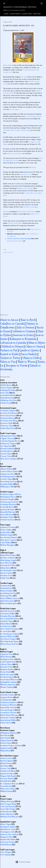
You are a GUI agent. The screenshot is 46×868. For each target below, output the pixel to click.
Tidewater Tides (7, 426)
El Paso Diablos (6, 530)
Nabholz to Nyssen (12, 346)
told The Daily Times (15, 223)
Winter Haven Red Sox (9, 644)
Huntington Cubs (8, 832)
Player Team (26, 14)
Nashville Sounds (7, 398)
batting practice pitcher (25, 188)
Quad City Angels (8, 674)
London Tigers (6, 479)
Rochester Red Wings (9, 421)
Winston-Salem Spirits (9, 603)
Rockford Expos (7, 677)
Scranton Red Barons (9, 413)
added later (32, 167)
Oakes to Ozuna (34, 346)
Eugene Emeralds (7, 740)
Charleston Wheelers (9, 705)
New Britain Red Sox (9, 481)
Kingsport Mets (7, 837)
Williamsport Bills (7, 487)
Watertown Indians (8, 789)
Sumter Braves (6, 723)
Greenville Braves (7, 507)
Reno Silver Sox (6, 563)
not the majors (14, 109)
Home (6, 14)
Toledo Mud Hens (8, 428)
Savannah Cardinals (8, 718)
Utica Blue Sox (6, 786)
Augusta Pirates (7, 697)
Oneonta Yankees (7, 778)
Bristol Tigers (6, 824)
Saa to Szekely (29, 354)
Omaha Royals (6, 403)
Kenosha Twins (6, 667)
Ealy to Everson (26, 327)
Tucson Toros (6, 456)
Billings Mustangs (7, 801)
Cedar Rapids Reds (8, 662)
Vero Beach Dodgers (8, 639)
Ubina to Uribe (31, 358)
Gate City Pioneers (8, 806)
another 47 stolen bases (14, 153)
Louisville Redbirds (8, 395)
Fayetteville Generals (8, 707)
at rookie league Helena (33, 116)
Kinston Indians (7, 591)
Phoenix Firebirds (7, 448)
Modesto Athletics (8, 558)
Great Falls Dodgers (8, 809)
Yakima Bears (5, 751)
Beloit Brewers (6, 657)
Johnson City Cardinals (10, 834)
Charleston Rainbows (9, 702)
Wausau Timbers (7, 687)
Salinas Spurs (5, 568)
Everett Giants (6, 743)
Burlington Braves (8, 659)
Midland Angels (7, 535)
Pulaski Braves (6, 844)
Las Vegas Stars (6, 446)
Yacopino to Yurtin (17, 365)
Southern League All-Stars (11, 494)
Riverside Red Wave (8, 565)
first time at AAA (25, 174)
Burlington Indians (8, 827)
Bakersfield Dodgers (8, 555)
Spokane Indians (7, 748)
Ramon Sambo (8, 65)
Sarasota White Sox (8, 636)
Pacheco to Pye (9, 350)
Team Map (36, 14)
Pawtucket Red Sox (8, 415)
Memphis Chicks (7, 517)
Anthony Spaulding (25, 239)
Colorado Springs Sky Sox (10, 441)
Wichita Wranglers (7, 545)
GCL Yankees (6, 855)
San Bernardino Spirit (9, 570)
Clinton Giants (6, 664)
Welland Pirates (6, 791)
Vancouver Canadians (9, 459)
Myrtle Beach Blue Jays (9, 715)
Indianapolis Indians (8, 390)
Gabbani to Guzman (24, 331)
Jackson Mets (6, 532)
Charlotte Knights (8, 499)
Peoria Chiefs (6, 672)
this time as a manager (31, 207)
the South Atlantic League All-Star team (16, 130)
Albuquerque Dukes (9, 436)
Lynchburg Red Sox (8, 593)
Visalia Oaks (5, 578)
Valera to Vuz (8, 362)
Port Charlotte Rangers (10, 629)
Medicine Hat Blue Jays (10, 817)
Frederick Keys (6, 588)
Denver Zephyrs (7, 388)
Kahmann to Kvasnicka (23, 339)
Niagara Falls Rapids (8, 776)
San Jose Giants (6, 573)
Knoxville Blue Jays (8, 512)
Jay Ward (24, 77)
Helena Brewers (7, 811)
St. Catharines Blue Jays (10, 784)
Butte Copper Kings (8, 804)
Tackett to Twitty (10, 358)
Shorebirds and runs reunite (15, 241)
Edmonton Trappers (8, 443)
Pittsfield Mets (6, 781)
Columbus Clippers (8, 410)
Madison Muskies (7, 669)
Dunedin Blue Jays (8, 616)
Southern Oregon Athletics (11, 745)
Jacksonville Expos (8, 509)
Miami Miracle (6, 624)
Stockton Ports (6, 575)
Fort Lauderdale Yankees (10, 619)
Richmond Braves (7, 418)
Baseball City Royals (8, 611)
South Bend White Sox (9, 679)
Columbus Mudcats (8, 504)
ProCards (10, 252)
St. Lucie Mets (6, 631)
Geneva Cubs (6, 768)
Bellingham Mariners (9, 733)
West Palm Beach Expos (9, 641)
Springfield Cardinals (9, 682)
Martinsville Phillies (8, 839)
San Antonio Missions (9, 537)
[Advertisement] (23, 281)
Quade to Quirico (29, 350)
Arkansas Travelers (8, 527)
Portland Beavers (7, 451)
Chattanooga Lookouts (10, 502)
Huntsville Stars (7, 514)
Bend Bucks (5, 735)
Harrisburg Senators (8, 476)
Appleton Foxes (7, 654)
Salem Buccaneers (7, 601)
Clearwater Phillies (8, 613)
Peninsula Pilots (7, 596)
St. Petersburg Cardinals (10, 634)
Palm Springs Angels (8, 560)
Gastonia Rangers (7, 710)
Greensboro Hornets (9, 712)
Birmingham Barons (8, 497)
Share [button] (5, 250)
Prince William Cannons (10, 598)
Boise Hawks (5, 738)
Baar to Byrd (28, 320)
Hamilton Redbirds (8, 771)
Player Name (14, 14)
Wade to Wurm (26, 362)
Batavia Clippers (7, 761)
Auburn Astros (6, 758)
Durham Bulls (6, 586)
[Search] (42, 3)
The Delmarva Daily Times (27, 212)
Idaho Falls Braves (7, 814)
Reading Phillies (7, 484)
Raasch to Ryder (9, 354)
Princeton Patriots (8, 842)
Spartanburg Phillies (8, 720)
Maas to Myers (37, 343)
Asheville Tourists (7, 695)
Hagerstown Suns (7, 474)
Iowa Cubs (5, 393)
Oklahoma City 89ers (9, 400)
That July (6, 212)
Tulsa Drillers (6, 542)
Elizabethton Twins (8, 829)
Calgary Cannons (7, 438)
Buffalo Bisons (6, 385)
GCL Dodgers (6, 852)
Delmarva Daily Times (13, 239)
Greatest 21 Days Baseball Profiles (20, 7)
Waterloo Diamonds (8, 685)
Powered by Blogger (23, 862)
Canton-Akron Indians (9, 471)
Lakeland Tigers (7, 621)
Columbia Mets (6, 700)
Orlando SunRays (7, 520)
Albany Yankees (6, 469)
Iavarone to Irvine (23, 335)
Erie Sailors (5, 766)
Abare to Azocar (9, 320)
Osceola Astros (6, 626)
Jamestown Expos (7, 773)
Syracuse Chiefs (7, 423)
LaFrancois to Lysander (13, 343)
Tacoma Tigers (6, 454)
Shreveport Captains (8, 540)
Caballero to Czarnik (12, 324)
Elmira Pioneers (6, 763)
